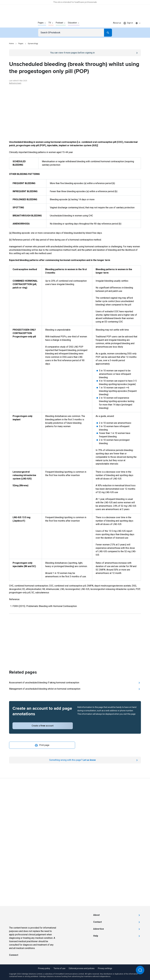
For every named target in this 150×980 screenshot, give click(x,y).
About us (117, 23)
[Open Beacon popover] (140, 970)
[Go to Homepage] (19, 23)
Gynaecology (33, 44)
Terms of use (59, 968)
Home (11, 44)
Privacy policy (44, 968)
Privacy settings (105, 968)
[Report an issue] (75, 760)
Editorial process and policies (82, 968)
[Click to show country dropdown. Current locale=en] (138, 23)
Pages (21, 44)
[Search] (108, 33)
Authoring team (15, 83)
